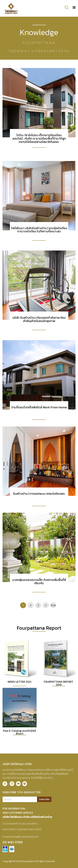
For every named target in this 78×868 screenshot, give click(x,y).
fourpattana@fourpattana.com (21, 836)
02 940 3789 (12, 842)
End (53, 605)
